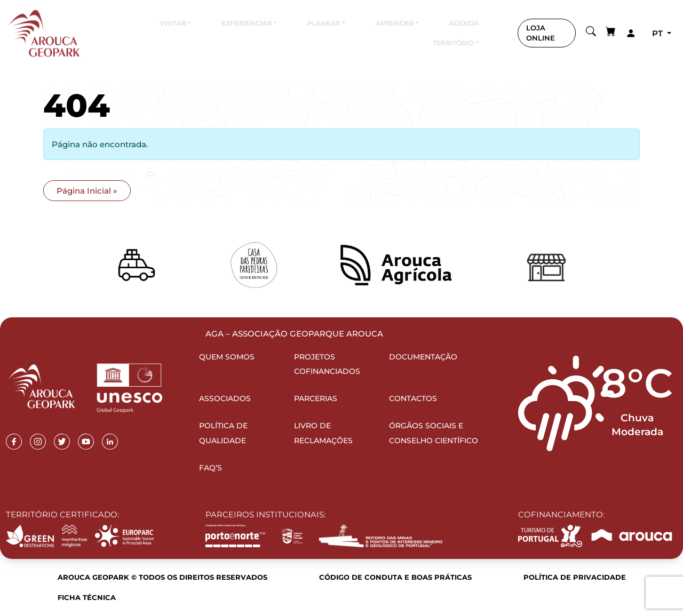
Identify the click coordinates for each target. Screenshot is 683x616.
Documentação (423, 357)
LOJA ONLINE (541, 33)
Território (453, 43)
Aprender (395, 23)
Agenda (464, 23)
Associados (225, 398)
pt (658, 33)
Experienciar (247, 23)
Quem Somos (227, 357)
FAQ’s (211, 468)
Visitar (173, 23)
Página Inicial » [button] (87, 191)
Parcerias (316, 398)
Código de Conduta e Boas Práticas (395, 577)
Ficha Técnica (87, 597)
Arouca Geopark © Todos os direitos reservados (162, 577)
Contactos (413, 398)
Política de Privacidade (575, 577)
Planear (324, 23)
